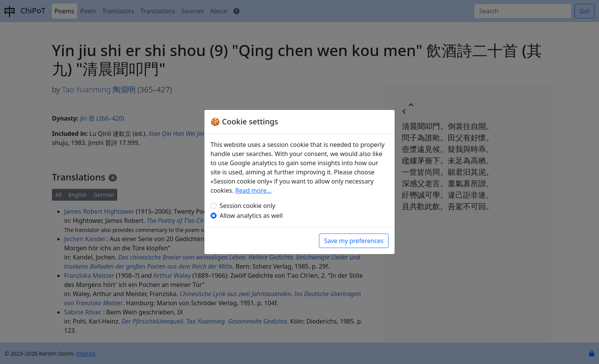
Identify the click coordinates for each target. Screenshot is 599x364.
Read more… (253, 190)
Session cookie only (248, 206)
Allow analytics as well (251, 216)
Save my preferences (354, 241)
